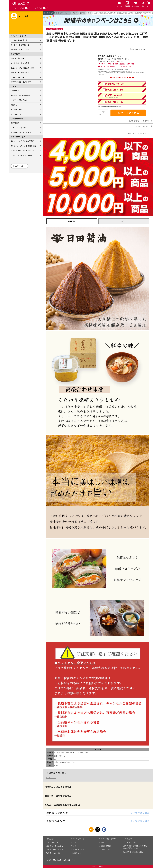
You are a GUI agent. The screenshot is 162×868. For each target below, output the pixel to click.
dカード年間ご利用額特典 (20, 95)
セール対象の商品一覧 (19, 40)
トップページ (48, 13)
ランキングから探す (18, 77)
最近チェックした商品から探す (22, 68)
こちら (73, 860)
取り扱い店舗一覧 (53, 853)
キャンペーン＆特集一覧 (20, 45)
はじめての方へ (17, 114)
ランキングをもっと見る (140, 813)
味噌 (90, 13)
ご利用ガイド (16, 91)
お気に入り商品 (52, 842)
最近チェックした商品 (55, 846)
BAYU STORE (51, 778)
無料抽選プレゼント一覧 (20, 50)
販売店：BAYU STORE (138, 49)
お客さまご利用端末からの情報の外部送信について (135, 847)
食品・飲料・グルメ (63, 13)
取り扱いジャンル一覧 (55, 849)
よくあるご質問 (17, 109)
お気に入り (103, 114)
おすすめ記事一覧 (78, 839)
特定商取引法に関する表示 (21, 132)
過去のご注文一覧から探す (21, 72)
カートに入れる (128, 113)
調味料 (75, 13)
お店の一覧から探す (18, 58)
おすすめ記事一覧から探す (21, 82)
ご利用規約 (15, 123)
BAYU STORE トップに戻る (139, 121)
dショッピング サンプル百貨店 (22, 141)
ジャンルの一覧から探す (20, 63)
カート (73, 842)
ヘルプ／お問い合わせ (19, 100)
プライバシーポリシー (19, 128)
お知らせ (14, 105)
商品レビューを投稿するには (138, 134)
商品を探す (51, 839)
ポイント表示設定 (78, 849)
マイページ (75, 846)
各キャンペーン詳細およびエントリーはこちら (116, 66)
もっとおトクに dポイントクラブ (23, 150)
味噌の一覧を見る (143, 126)
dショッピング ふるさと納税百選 (23, 146)
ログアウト (19, 166)
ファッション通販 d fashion (21, 155)
